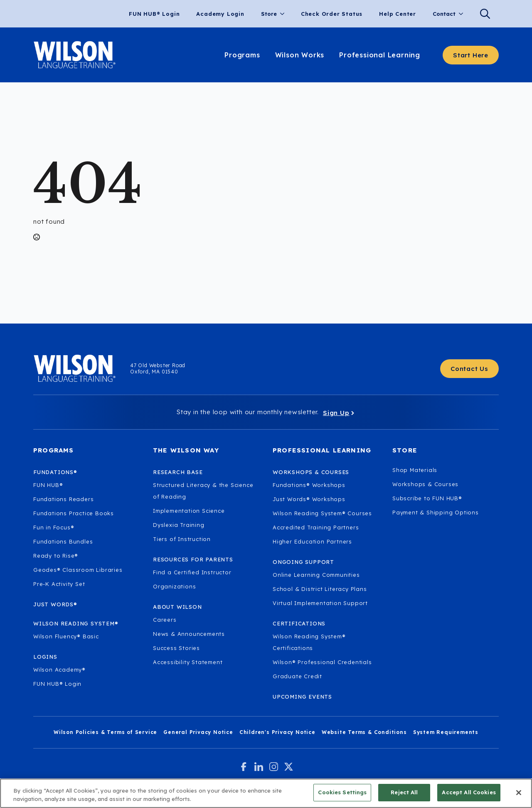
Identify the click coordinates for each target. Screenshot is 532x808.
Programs (54, 450)
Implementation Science (189, 511)
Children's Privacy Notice (277, 732)
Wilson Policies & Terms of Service (105, 732)
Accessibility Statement (188, 662)
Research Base (178, 472)
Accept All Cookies (469, 793)
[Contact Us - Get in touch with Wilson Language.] (469, 369)
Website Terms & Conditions (364, 732)
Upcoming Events (302, 697)
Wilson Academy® (59, 670)
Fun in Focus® (54, 527)
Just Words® (55, 604)
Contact (444, 14)
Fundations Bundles (63, 541)
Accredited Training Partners (316, 527)
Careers (165, 620)
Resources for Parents (193, 559)
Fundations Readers (63, 499)
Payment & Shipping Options (436, 512)
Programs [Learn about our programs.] (242, 55)
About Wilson (177, 607)
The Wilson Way (186, 450)
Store (269, 14)
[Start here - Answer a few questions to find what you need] (471, 55)
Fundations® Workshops (309, 485)
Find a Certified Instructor (192, 572)
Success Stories (176, 648)
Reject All (404, 793)
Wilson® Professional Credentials (322, 662)
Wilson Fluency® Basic (66, 636)
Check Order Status (332, 14)
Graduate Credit (297, 676)
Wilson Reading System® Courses (322, 513)
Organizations (174, 586)
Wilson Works (300, 55)
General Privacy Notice (198, 732)
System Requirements (446, 732)
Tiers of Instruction (182, 539)
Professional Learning (380, 55)
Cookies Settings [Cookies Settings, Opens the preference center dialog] (342, 793)
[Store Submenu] (285, 14)
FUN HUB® (48, 485)
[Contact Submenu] (463, 14)
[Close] (519, 793)
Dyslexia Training (179, 525)
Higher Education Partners (312, 541)
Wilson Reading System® (76, 623)
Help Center (398, 14)
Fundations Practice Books (74, 513)
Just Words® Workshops (309, 499)
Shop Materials (415, 470)
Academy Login (220, 14)
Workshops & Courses (425, 484)
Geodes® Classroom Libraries (78, 570)
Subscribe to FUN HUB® (427, 498)
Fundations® (55, 472)
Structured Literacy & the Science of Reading (203, 491)
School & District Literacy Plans (320, 589)
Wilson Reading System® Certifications (309, 642)
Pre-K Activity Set (59, 584)
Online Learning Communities (316, 575)
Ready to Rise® (56, 556)
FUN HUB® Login (154, 14)
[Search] (485, 14)
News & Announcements (189, 634)
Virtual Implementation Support (320, 603)
